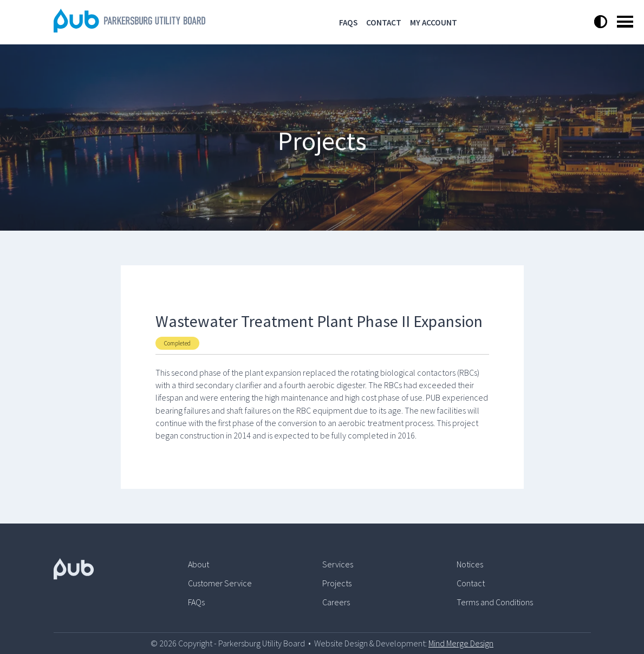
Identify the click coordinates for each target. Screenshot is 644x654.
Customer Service (220, 583)
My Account (434, 22)
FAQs (348, 22)
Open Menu (625, 22)
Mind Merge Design (461, 643)
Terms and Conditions (495, 602)
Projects (337, 583)
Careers (336, 602)
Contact (384, 22)
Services (338, 564)
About (199, 564)
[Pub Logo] (121, 569)
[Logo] (129, 29)
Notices (470, 564)
